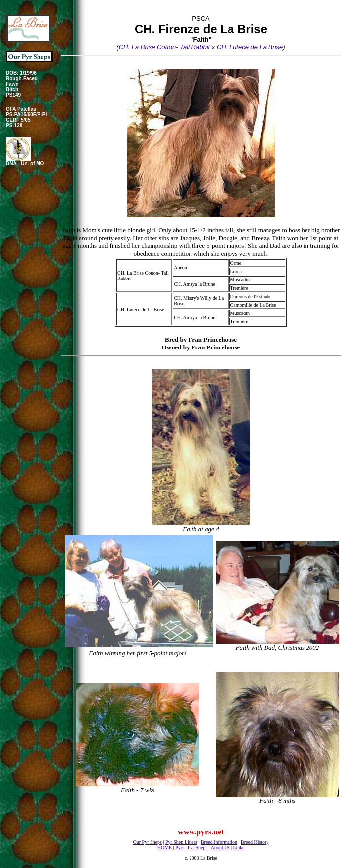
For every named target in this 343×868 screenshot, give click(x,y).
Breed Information (219, 842)
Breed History (255, 842)
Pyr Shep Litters (181, 842)
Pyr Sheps (197, 848)
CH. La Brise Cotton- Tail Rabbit (165, 47)
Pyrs (180, 848)
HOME (165, 848)
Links (239, 848)
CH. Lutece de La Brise (250, 47)
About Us (220, 848)
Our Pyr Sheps (148, 842)
